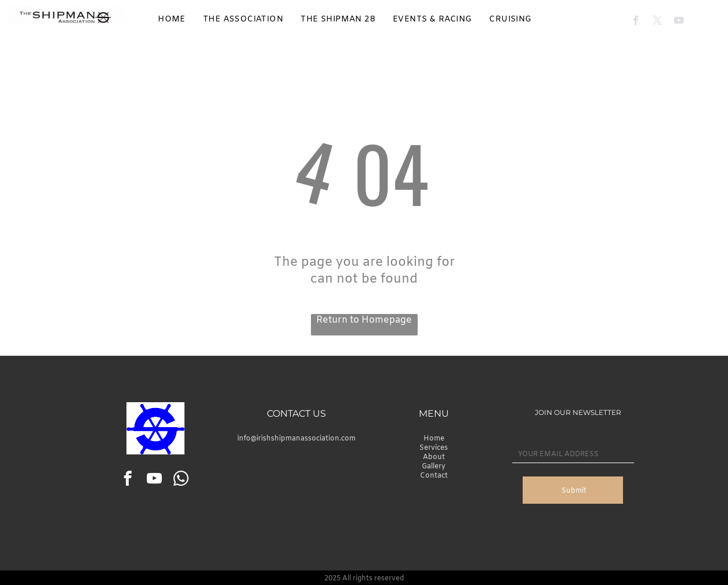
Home (434, 439)
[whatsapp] (181, 481)
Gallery (434, 467)
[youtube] (679, 22)
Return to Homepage (364, 320)
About (434, 457)
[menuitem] (172, 19)
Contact (434, 476)
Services (434, 448)
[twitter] (658, 22)
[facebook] (636, 22)
